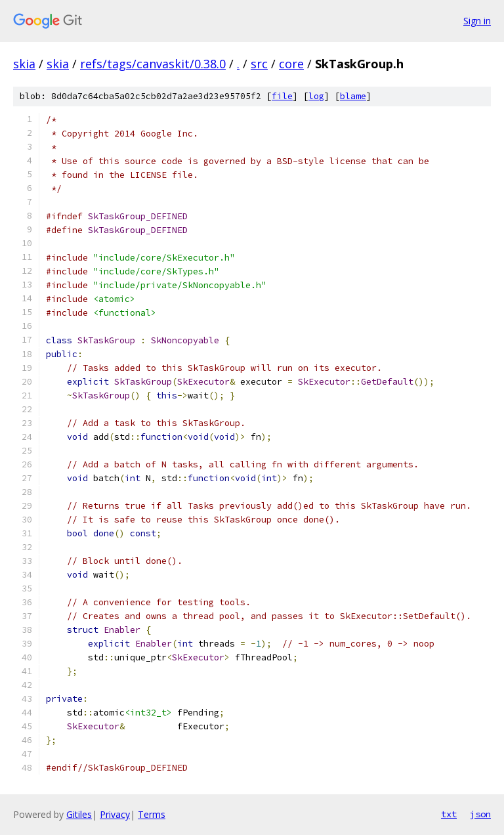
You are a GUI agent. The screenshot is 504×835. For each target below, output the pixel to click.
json (480, 814)
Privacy (115, 814)
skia (24, 64)
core (291, 64)
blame (353, 96)
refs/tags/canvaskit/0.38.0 (153, 64)
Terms (152, 814)
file (282, 96)
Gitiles (79, 814)
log (316, 96)
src (259, 64)
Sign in (477, 21)
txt (449, 814)
